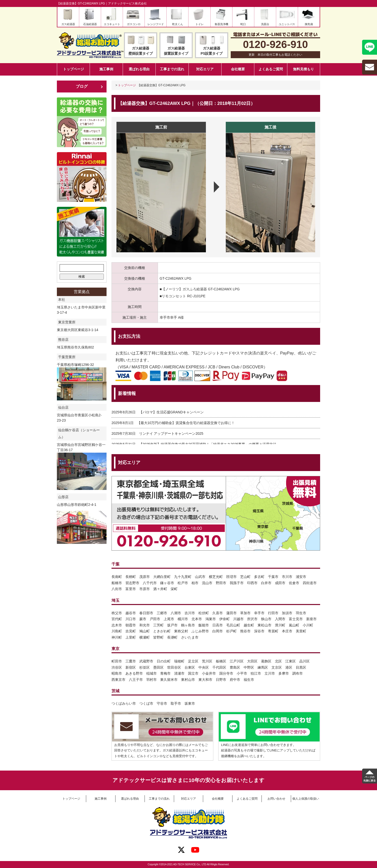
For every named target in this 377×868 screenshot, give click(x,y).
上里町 (131, 637)
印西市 (252, 583)
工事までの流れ (172, 69)
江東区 (291, 661)
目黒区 (301, 667)
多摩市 (284, 673)
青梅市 (165, 673)
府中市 (235, 680)
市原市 (145, 589)
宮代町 (117, 619)
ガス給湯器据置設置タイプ (176, 51)
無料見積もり (303, 69)
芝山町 (245, 577)
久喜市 (218, 613)
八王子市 (136, 680)
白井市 (266, 583)
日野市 (221, 680)
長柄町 (131, 577)
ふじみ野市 (200, 631)
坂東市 (190, 703)
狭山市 (266, 619)
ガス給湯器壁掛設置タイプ (141, 51)
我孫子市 (237, 583)
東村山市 (188, 680)
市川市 (287, 577)
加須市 (287, 613)
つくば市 (146, 703)
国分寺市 (226, 673)
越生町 (249, 625)
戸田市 (155, 619)
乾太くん (178, 24)
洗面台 (265, 24)
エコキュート (112, 24)
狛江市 (256, 673)
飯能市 (204, 625)
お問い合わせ (276, 799)
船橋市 (117, 583)
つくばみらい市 (124, 703)
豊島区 (235, 667)
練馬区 (263, 667)
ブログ (82, 86)
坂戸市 (172, 625)
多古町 (259, 577)
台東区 (190, 667)
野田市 (221, 583)
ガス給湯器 (68, 24)
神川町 (117, 637)
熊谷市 (245, 631)
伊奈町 (225, 619)
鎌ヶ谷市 (167, 583)
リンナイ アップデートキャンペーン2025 (171, 434)
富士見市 (296, 619)
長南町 (117, 577)
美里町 (301, 631)
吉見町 (131, 631)
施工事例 (106, 69)
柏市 (195, 583)
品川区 (304, 661)
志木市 (117, 625)
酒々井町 (160, 589)
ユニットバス (287, 24)
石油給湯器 (90, 24)
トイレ (200, 24)
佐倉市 (294, 583)
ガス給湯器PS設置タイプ (212, 51)
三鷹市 (131, 661)
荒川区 (207, 661)
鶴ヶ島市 (188, 625)
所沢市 (252, 619)
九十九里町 (183, 577)
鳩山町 (145, 631)
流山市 (207, 583)
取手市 (176, 703)
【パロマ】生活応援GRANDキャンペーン (171, 412)
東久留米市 (169, 680)
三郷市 (162, 613)
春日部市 (146, 613)
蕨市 (143, 619)
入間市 (280, 619)
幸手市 (259, 613)
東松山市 (264, 625)
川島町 (117, 631)
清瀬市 (179, 673)
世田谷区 (174, 667)
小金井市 (209, 673)
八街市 (117, 589)
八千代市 (150, 583)
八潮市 (176, 613)
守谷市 (162, 703)
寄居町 (273, 631)
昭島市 (117, 673)
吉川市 (190, 613)
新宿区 (131, 667)
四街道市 (310, 583)
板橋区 (221, 661)
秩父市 (117, 613)
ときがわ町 (162, 631)
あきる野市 (134, 673)
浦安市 (301, 577)
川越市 (238, 619)
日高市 (218, 625)
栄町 (174, 589)
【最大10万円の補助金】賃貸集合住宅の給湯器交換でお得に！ (186, 423)
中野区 (249, 667)
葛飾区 (266, 661)
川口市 (131, 619)
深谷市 (259, 631)
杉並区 (145, 667)
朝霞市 (131, 625)
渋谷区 (117, 667)
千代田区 (219, 667)
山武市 (200, 577)
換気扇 (309, 24)
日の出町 (164, 661)
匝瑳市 (231, 577)
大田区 (252, 661)
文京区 (277, 667)
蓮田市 (231, 613)
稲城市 (151, 673)
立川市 (270, 673)
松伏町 (204, 613)
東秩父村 (181, 631)
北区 (278, 661)
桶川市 (183, 619)
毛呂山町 (233, 625)
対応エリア (205, 69)
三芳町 (158, 625)
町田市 (117, 661)
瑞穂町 (179, 661)
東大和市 (205, 680)
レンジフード (156, 24)
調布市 (298, 673)
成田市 (280, 583)
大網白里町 (162, 577)
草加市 (245, 613)
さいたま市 (190, 637)
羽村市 (151, 680)
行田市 (273, 613)
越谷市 (131, 613)
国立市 (193, 673)
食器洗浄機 (221, 24)
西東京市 (118, 680)
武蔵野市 (146, 661)
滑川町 (280, 625)
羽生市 (301, 613)
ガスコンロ (134, 24)
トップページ (74, 69)
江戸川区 (237, 661)
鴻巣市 (211, 619)
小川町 (308, 625)
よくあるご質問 (271, 69)
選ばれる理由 (139, 69)
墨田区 (158, 667)
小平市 (242, 673)
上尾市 (169, 619)
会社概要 (238, 69)
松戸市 (183, 583)
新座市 (311, 619)
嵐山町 (294, 625)
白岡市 (218, 631)
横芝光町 (216, 577)
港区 (289, 667)
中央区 (204, 667)
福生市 (249, 680)
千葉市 (273, 577)
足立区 (193, 661)
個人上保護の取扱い (306, 799)
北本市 (197, 619)
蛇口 (243, 24)
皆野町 (158, 637)
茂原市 (145, 577)
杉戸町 (231, 631)
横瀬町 (145, 637)
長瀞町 (172, 637)
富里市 (131, 589)
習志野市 (132, 583)
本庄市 (287, 631)
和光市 (145, 625)
